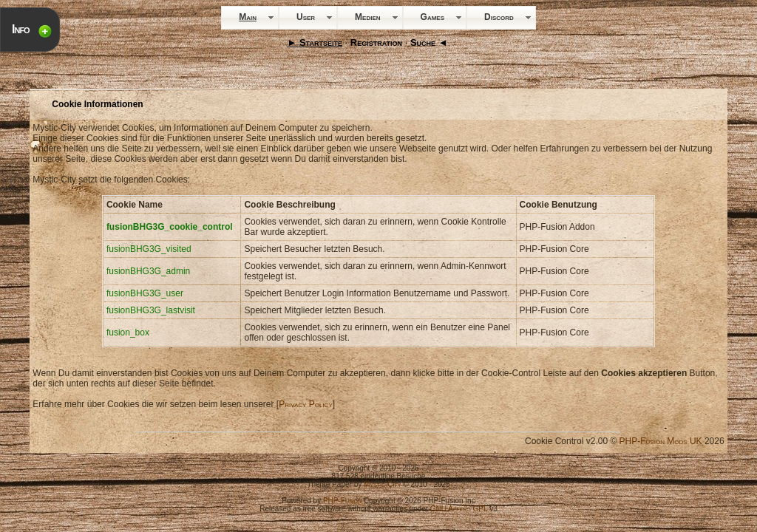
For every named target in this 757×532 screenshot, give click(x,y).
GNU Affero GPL (459, 509)
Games (432, 17)
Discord (499, 17)
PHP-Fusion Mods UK (661, 441)
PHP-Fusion (342, 501)
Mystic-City (382, 484)
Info (21, 29)
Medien (367, 17)
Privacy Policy (306, 404)
